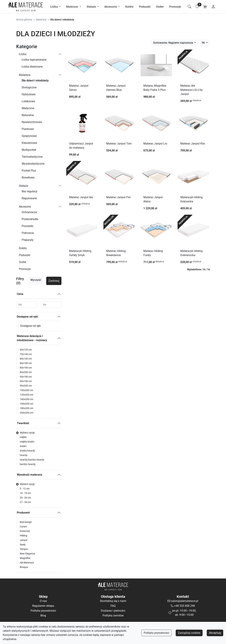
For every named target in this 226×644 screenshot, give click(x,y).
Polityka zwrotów (113, 615)
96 (204, 43)
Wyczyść (36, 280)
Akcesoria (25, 207)
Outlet (160, 7)
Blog (43, 615)
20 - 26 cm (25, 498)
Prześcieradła (30, 219)
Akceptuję (215, 633)
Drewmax (25, 531)
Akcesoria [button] (111, 7)
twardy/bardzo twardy (32, 460)
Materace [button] (72, 7)
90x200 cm (26, 386)
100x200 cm (26, 390)
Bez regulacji (30, 191)
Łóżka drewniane (32, 67)
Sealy (23, 545)
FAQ (113, 606)
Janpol (24, 540)
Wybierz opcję (27, 433)
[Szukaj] (189, 7)
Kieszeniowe (29, 143)
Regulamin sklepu (43, 606)
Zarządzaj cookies (189, 633)
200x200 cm (26, 413)
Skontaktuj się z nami (113, 601)
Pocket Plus (29, 171)
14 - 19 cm (25, 493)
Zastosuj (54, 281)
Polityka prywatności (156, 633)
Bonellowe (28, 178)
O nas (43, 601)
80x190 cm (26, 368)
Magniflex (25, 558)
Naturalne (28, 115)
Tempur (24, 549)
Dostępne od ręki (27, 317)
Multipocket (29, 150)
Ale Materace (27, 563)
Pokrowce (28, 233)
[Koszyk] (205, 7)
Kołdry (129, 7)
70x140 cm (26, 354)
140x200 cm (26, 399)
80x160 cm (26, 359)
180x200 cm (26, 408)
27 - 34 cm (25, 502)
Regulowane (29, 198)
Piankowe (28, 129)
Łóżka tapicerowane (34, 60)
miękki (23, 437)
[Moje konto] (213, 7)
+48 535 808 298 (185, 606)
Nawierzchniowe (32, 122)
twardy (24, 455)
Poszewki (28, 226)
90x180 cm (26, 377)
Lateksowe (28, 101)
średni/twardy (27, 451)
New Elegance (27, 554)
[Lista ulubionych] (197, 7)
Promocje (175, 7)
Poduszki (145, 7)
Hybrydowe (29, 94)
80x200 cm (26, 372)
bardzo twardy (28, 464)
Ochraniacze (29, 212)
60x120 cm (26, 350)
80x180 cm (26, 363)
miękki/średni (27, 442)
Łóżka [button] (54, 7)
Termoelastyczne (32, 157)
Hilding (24, 536)
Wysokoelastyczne (33, 164)
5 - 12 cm (25, 489)
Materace (41, 20)
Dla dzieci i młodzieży (35, 80)
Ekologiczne (29, 87)
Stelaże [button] (92, 7)
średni (23, 446)
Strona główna (24, 20)
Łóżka (23, 54)
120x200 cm (26, 395)
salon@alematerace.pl (185, 601)
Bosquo (24, 567)
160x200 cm (26, 404)
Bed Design (26, 522)
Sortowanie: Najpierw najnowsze (173, 43)
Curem (23, 527)
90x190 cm (26, 381)
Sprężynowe (29, 136)
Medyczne (28, 108)
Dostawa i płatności (113, 611)
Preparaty (28, 240)
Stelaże (23, 186)
